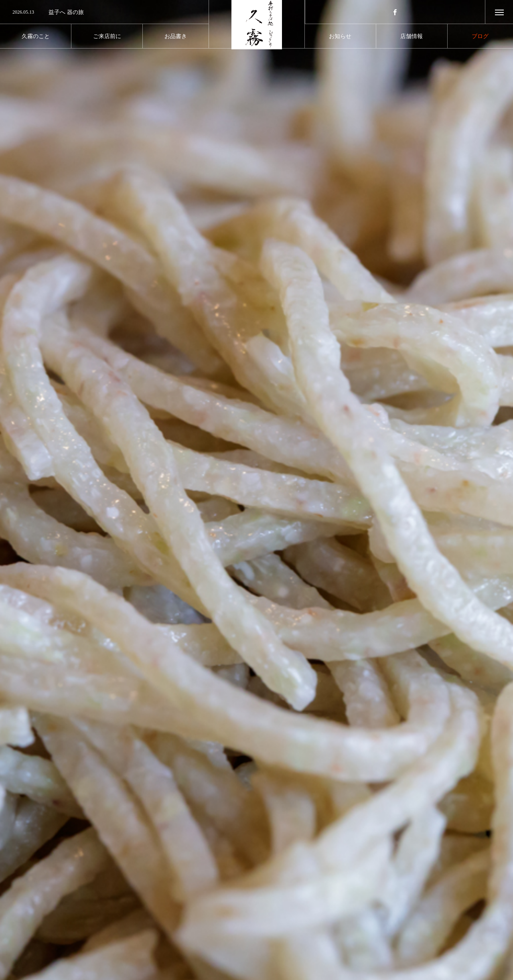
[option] (104, 12)
